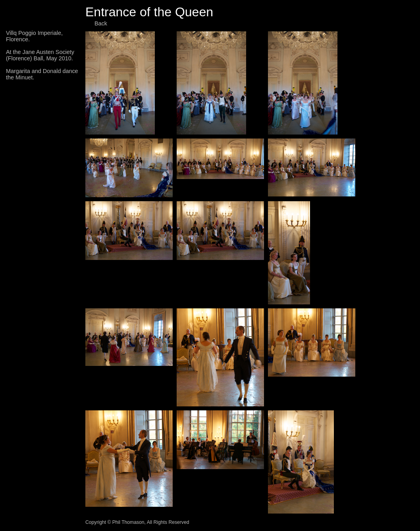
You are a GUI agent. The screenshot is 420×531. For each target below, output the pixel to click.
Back (101, 23)
